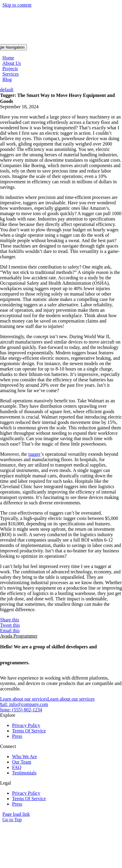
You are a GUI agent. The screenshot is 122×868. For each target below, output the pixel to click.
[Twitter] (61, 625)
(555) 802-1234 (27, 710)
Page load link (16, 814)
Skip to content (17, 5)
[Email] (61, 631)
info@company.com (29, 704)
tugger (34, 454)
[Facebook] (61, 620)
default (7, 90)
